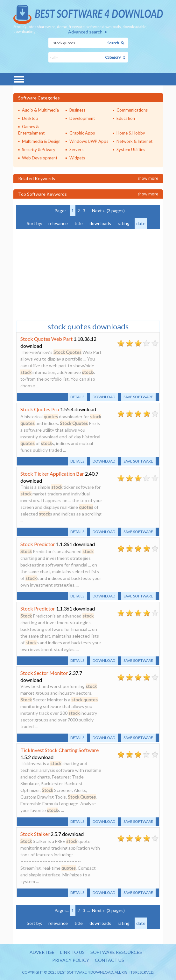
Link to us (72, 952)
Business (77, 110)
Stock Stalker (35, 834)
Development (82, 118)
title (79, 223)
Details (77, 397)
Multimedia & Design (41, 141)
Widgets (77, 158)
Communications (132, 110)
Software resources (116, 952)
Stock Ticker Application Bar (52, 474)
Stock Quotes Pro (40, 409)
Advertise (42, 952)
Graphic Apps (82, 133)
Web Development (40, 158)
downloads (100, 223)
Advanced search (85, 32)
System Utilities (131, 150)
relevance (58, 223)
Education (126, 118)
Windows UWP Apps (89, 141)
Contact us (109, 960)
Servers (76, 150)
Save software (138, 397)
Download (104, 397)
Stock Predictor (38, 544)
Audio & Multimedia (40, 110)
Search (113, 43)
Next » (98, 211)
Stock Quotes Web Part (46, 339)
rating (124, 223)
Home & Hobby (131, 133)
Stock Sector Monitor (44, 673)
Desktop (30, 118)
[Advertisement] (64, 274)
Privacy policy (71, 960)
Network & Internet (134, 141)
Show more (148, 178)
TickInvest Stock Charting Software (60, 750)
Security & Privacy (39, 150)
